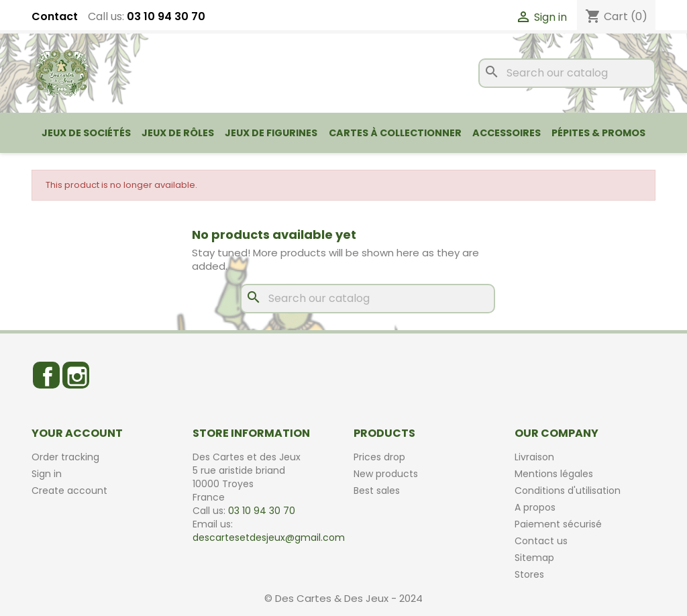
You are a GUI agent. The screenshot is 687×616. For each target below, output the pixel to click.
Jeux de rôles (178, 133)
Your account (77, 433)
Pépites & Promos (598, 133)
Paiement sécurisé (558, 524)
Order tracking (65, 457)
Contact (55, 17)
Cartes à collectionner (395, 133)
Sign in (47, 474)
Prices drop (379, 457)
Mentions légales (554, 474)
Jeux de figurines (271, 133)
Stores (529, 574)
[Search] (567, 73)
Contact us (541, 541)
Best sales (377, 491)
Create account (69, 491)
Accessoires (507, 133)
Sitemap (534, 558)
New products (386, 474)
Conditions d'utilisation (568, 491)
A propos (535, 507)
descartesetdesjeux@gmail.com (269, 537)
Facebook (46, 375)
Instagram (76, 375)
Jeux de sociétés (86, 133)
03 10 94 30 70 (166, 16)
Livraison (534, 457)
